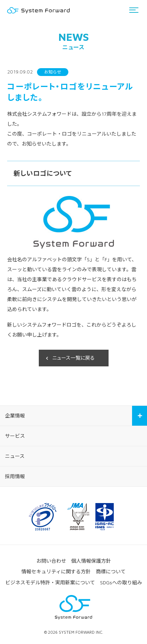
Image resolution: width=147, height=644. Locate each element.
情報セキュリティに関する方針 (56, 571)
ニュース (15, 456)
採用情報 (15, 476)
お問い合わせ (51, 561)
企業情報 (15, 416)
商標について (111, 571)
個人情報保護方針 (91, 561)
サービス (15, 436)
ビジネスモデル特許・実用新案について (50, 582)
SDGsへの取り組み (121, 582)
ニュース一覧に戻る (73, 358)
